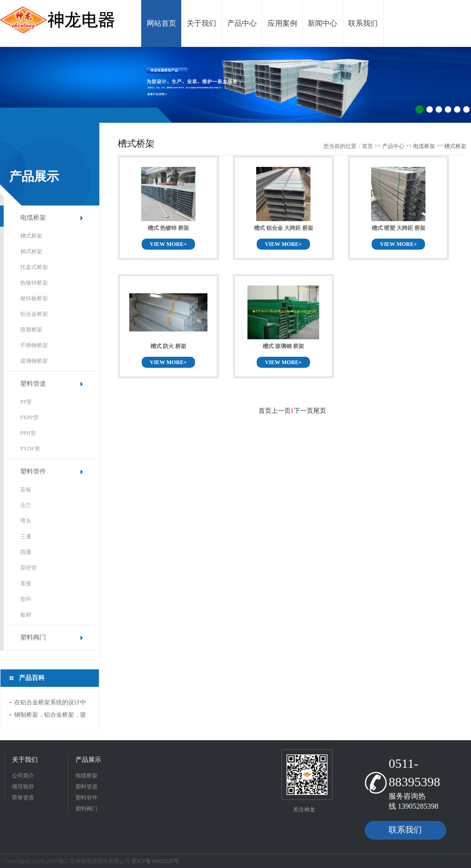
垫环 (26, 599)
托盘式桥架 (34, 267)
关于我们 (25, 760)
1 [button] (419, 109)
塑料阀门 (33, 637)
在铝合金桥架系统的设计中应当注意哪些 (50, 704)
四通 (26, 552)
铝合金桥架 (34, 314)
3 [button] (439, 109)
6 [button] (466, 109)
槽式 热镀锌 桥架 (168, 228)
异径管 (29, 568)
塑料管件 (33, 471)
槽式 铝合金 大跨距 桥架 (284, 228)
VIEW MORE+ (168, 244)
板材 (26, 615)
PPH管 (28, 433)
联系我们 (405, 830)
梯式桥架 (31, 251)
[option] (235, 85)
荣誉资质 (23, 798)
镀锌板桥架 (34, 298)
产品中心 (393, 146)
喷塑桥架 (31, 330)
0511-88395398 (414, 773)
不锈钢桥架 (34, 345)
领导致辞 (23, 787)
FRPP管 (29, 417)
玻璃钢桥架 (34, 361)
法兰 (26, 505)
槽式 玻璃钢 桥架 (283, 346)
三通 (26, 537)
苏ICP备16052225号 (155, 861)
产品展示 (88, 760)
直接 (26, 583)
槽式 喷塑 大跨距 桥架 (399, 228)
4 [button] (448, 109)
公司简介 (23, 776)
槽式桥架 (31, 236)
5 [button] (457, 109)
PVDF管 (30, 449)
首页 (368, 146)
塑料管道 (33, 384)
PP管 (26, 402)
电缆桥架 (33, 218)
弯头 (26, 521)
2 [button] (430, 109)
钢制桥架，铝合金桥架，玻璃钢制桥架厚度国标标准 (50, 716)
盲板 (26, 490)
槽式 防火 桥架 (168, 346)
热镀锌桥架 (34, 283)
